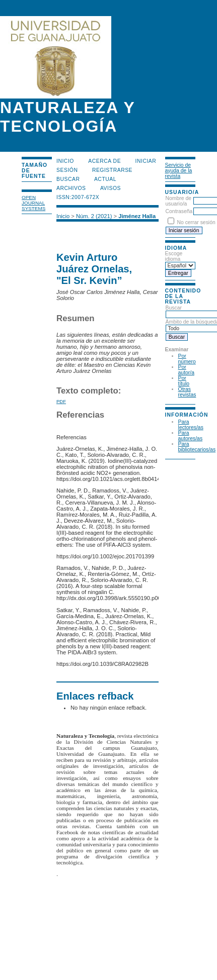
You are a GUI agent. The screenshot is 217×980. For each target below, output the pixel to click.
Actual (105, 179)
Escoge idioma (174, 256)
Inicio (65, 161)
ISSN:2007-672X (78, 197)
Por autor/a (186, 370)
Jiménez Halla (137, 216)
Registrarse (112, 170)
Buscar (68, 179)
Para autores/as (191, 436)
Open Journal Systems (33, 203)
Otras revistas (187, 392)
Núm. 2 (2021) (94, 216)
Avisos (111, 188)
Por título (184, 381)
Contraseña (179, 211)
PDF (61, 401)
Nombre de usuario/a (178, 201)
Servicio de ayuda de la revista (179, 171)
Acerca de (104, 161)
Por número (187, 359)
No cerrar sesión (196, 222)
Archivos (71, 188)
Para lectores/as (191, 425)
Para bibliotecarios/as (197, 447)
